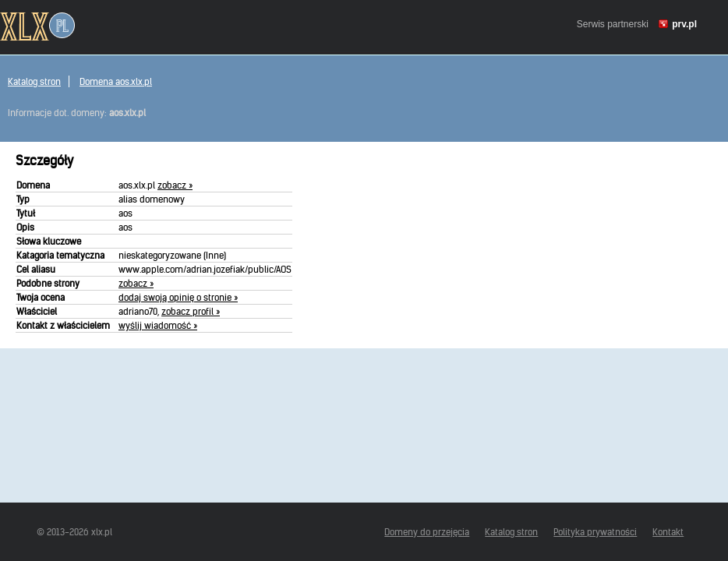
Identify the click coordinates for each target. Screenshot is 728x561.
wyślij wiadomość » (158, 325)
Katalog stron (34, 81)
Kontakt (668, 532)
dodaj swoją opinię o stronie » (178, 297)
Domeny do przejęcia (427, 532)
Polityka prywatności (595, 532)
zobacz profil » (191, 311)
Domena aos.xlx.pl (116, 81)
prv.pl (684, 24)
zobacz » (175, 185)
